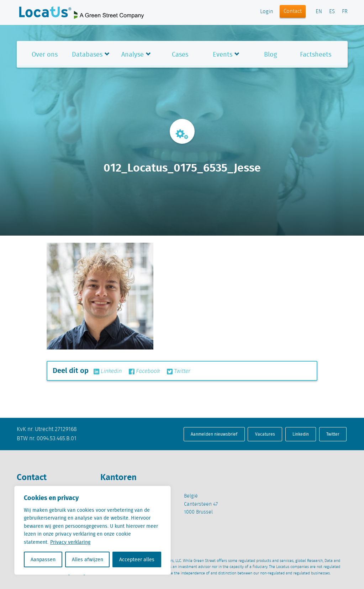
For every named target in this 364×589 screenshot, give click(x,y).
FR (345, 12)
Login (267, 12)
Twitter (179, 372)
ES (332, 12)
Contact (293, 11)
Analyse (133, 54)
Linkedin (108, 372)
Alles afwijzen (88, 559)
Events (223, 54)
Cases (180, 54)
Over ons (45, 54)
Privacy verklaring (70, 542)
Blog (270, 54)
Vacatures (265, 434)
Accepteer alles (137, 559)
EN (319, 12)
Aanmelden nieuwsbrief (214, 434)
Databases (87, 54)
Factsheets (316, 54)
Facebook (144, 372)
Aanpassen (43, 559)
